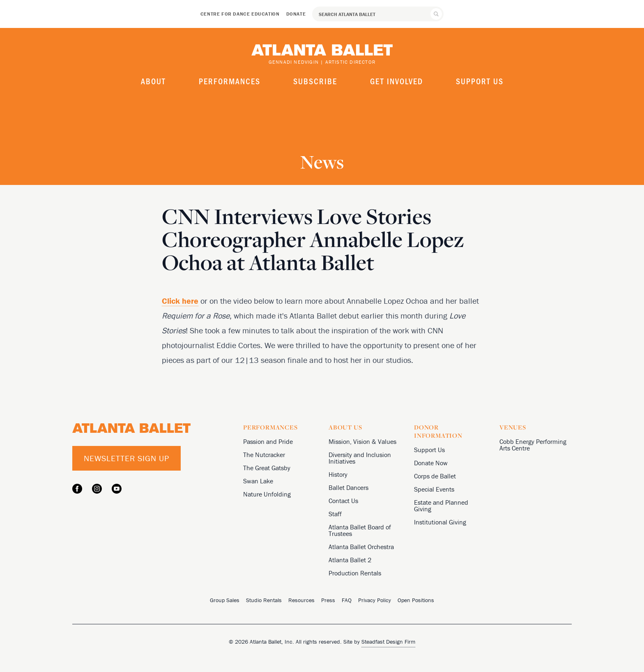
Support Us (480, 81)
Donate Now (431, 463)
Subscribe (315, 81)
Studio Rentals (264, 600)
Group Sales (225, 600)
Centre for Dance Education (240, 14)
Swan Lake (258, 481)
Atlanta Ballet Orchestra (361, 547)
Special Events (434, 489)
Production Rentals (355, 573)
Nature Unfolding (267, 494)
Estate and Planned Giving (441, 506)
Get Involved (397, 81)
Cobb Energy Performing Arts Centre (533, 445)
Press (328, 600)
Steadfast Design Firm (388, 642)
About (153, 81)
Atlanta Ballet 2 (350, 560)
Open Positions (416, 600)
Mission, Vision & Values (362, 441)
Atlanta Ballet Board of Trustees (360, 530)
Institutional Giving (440, 522)
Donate (296, 14)
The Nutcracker (264, 455)
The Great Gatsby (267, 468)
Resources (301, 600)
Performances (230, 81)
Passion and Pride (268, 441)
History (338, 474)
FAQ (347, 600)
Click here (180, 301)
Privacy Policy (375, 600)
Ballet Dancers (348, 487)
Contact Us (343, 501)
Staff (335, 514)
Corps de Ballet (435, 476)
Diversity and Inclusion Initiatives (360, 458)
